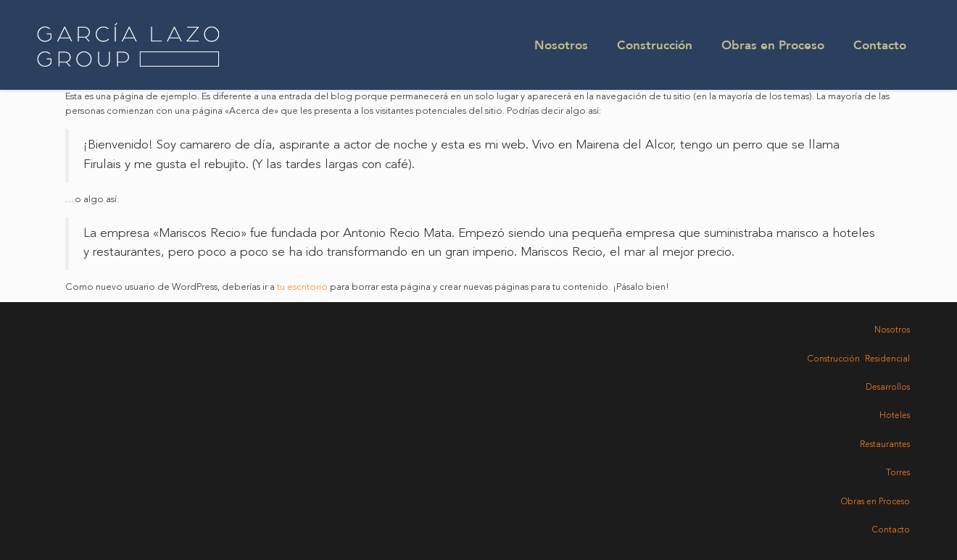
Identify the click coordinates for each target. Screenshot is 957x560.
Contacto (880, 45)
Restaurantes (885, 445)
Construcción (655, 45)
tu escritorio (302, 287)
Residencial (887, 359)
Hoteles (895, 416)
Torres (898, 473)
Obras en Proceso (773, 45)
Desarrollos (888, 388)
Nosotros (561, 45)
